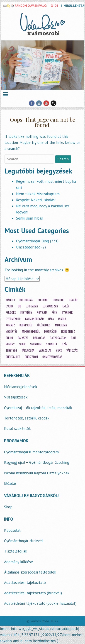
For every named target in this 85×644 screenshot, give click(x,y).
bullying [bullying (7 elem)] (43, 300)
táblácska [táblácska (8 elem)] (28, 350)
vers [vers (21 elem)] (59, 350)
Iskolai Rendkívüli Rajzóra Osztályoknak (37, 473)
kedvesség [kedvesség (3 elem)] (26, 325)
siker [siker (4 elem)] (22, 344)
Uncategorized (28, 247)
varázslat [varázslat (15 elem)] (45, 350)
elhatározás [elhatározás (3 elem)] (50, 306)
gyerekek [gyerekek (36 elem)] (67, 313)
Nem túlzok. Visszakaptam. (38, 194)
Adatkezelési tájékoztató (25, 583)
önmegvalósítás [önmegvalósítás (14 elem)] (52, 357)
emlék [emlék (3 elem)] (66, 306)
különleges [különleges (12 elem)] (44, 325)
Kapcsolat (12, 530)
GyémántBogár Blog (33, 241)
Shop (8, 507)
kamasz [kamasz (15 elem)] (10, 325)
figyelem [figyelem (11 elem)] (42, 313)
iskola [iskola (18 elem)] (62, 319)
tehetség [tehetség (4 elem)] (11, 350)
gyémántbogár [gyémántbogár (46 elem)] (34, 319)
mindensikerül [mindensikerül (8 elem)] (31, 331)
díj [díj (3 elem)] (19, 306)
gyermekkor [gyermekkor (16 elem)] (13, 319)
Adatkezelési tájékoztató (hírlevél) (33, 593)
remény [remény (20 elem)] (10, 344)
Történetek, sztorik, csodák (27, 418)
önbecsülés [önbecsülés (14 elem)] (13, 357)
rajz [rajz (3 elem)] (74, 338)
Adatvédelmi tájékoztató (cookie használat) (40, 603)
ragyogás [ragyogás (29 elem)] (39, 338)
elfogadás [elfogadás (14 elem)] (32, 306)
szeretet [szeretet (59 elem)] (52, 344)
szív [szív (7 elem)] (65, 344)
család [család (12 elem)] (73, 300)
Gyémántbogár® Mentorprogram (31, 452)
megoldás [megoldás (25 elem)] (61, 325)
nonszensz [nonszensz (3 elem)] (68, 331)
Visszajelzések (16, 397)
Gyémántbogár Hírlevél (23, 541)
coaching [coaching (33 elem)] (59, 300)
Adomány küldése (18, 562)
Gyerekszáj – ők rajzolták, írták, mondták (38, 408)
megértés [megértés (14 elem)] (12, 331)
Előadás (10, 483)
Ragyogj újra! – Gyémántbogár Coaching (37, 462)
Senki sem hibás (29, 218)
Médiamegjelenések (21, 387)
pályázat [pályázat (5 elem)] (23, 338)
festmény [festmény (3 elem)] (26, 313)
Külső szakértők (17, 429)
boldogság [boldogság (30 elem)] (26, 300)
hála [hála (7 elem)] (51, 319)
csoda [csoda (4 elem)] (10, 306)
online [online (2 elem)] (10, 338)
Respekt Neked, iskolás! (36, 200)
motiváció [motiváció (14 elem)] (50, 331)
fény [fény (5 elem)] (54, 313)
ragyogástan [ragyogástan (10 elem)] (58, 338)
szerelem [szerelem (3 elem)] (36, 344)
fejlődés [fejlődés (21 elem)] (11, 313)
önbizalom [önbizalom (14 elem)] (31, 357)
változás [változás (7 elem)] (72, 350)
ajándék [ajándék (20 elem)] (10, 300)
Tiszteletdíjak (16, 551)
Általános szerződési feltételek (30, 572)
